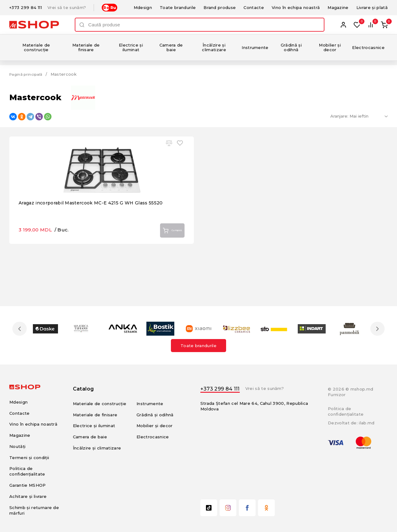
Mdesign (143, 7)
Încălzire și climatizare (214, 47)
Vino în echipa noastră (296, 7)
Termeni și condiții (29, 457)
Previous (21, 329)
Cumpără (167, 275)
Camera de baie (171, 47)
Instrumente (255, 47)
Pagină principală (28, 74)
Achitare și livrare (28, 496)
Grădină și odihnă (291, 47)
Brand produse (220, 7)
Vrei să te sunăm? (67, 8)
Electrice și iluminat (131, 47)
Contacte (254, 7)
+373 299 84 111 (26, 8)
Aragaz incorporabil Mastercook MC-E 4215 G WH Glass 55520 (96, 247)
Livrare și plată (372, 7)
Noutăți (17, 446)
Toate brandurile (178, 7)
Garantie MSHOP (28, 485)
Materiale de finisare (86, 47)
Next (376, 329)
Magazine (338, 7)
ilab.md (367, 423)
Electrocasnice (368, 47)
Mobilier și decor (330, 47)
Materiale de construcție (36, 47)
